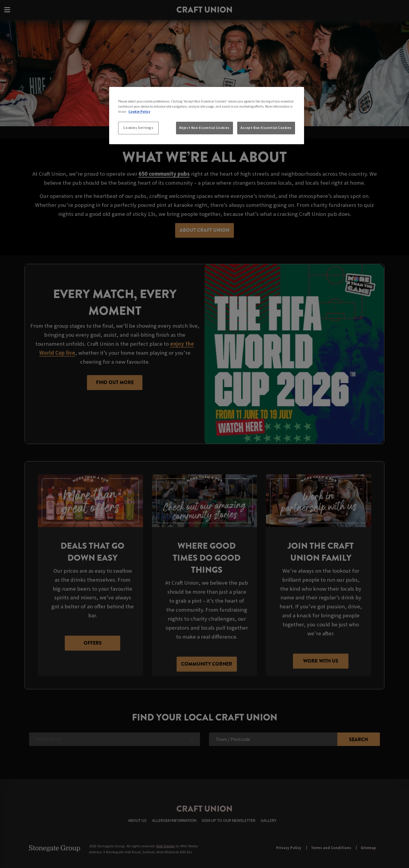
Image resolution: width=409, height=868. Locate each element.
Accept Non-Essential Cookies (266, 128)
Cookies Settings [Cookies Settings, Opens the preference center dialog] (138, 128)
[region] (207, 116)
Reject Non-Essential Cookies (204, 128)
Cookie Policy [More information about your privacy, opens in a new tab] (139, 112)
